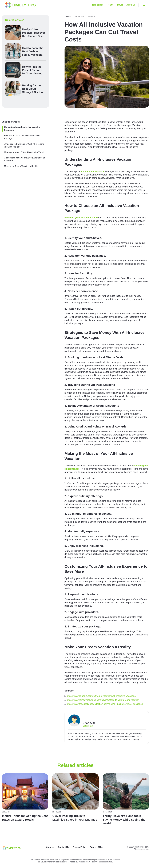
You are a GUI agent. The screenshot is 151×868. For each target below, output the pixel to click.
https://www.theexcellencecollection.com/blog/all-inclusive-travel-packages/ (105, 704)
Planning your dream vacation (81, 218)
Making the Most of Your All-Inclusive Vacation (25, 152)
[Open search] (144, 5)
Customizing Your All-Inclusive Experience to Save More (25, 159)
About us (131, 5)
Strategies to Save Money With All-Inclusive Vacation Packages (24, 145)
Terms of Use (97, 847)
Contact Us (63, 847)
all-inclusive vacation (92, 171)
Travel (120, 5)
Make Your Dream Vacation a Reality (21, 166)
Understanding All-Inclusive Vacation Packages (22, 129)
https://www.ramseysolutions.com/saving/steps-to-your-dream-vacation (103, 700)
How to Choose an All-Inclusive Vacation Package (23, 137)
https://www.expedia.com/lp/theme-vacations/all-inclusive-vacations (101, 696)
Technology (98, 5)
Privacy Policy (80, 847)
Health (110, 5)
